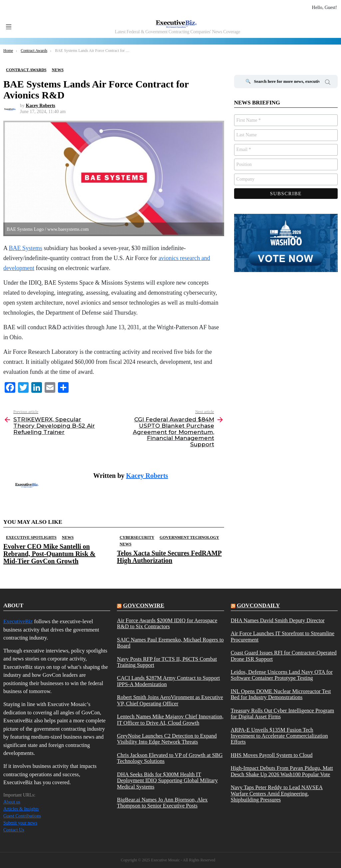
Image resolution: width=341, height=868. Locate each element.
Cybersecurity (137, 537)
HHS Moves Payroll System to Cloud (272, 755)
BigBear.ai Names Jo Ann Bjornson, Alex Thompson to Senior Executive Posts (162, 803)
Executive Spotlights (31, 537)
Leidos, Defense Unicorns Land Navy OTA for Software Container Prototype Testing (282, 675)
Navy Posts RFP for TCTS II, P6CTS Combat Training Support (167, 662)
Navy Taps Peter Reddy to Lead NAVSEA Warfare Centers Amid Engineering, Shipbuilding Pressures (277, 794)
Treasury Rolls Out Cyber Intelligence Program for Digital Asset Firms (283, 714)
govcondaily (258, 605)
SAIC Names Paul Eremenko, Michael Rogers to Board (170, 643)
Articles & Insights (21, 809)
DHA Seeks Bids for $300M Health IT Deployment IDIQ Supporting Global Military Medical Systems (167, 781)
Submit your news (20, 823)
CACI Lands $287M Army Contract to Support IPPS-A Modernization (168, 681)
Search (328, 83)
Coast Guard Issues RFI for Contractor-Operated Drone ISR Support (284, 656)
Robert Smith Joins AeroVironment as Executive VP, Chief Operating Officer (170, 700)
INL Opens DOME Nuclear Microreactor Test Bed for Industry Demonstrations (281, 694)
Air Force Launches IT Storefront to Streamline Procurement (283, 637)
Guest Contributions (22, 816)
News (68, 537)
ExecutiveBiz (18, 621)
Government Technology (189, 537)
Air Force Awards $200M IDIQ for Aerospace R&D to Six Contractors (167, 624)
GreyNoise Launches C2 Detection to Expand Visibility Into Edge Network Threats (167, 739)
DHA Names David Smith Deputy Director (278, 621)
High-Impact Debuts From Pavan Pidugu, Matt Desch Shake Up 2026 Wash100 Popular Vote (282, 771)
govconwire (144, 605)
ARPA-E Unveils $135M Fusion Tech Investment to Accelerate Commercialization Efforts (279, 736)
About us (12, 802)
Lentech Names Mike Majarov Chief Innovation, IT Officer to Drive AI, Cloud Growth (170, 720)
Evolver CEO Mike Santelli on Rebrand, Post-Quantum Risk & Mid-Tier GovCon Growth (49, 554)
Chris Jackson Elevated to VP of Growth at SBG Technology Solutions (170, 758)
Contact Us (14, 830)
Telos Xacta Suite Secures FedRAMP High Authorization (169, 557)
